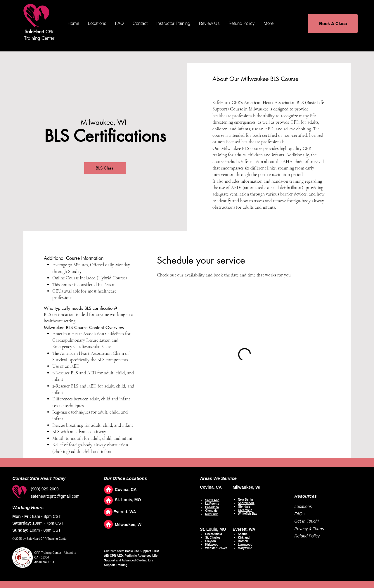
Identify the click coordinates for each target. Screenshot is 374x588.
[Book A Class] (333, 24)
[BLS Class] (105, 168)
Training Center (39, 38)
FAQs (299, 514)
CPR (39, 32)
